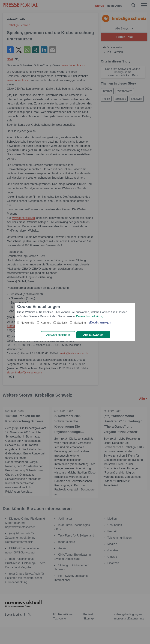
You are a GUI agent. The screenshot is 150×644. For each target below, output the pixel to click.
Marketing (80, 323)
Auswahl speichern (58, 335)
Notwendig (28, 323)
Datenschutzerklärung (90, 316)
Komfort (46, 323)
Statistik (62, 323)
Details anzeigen (101, 323)
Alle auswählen (93, 335)
